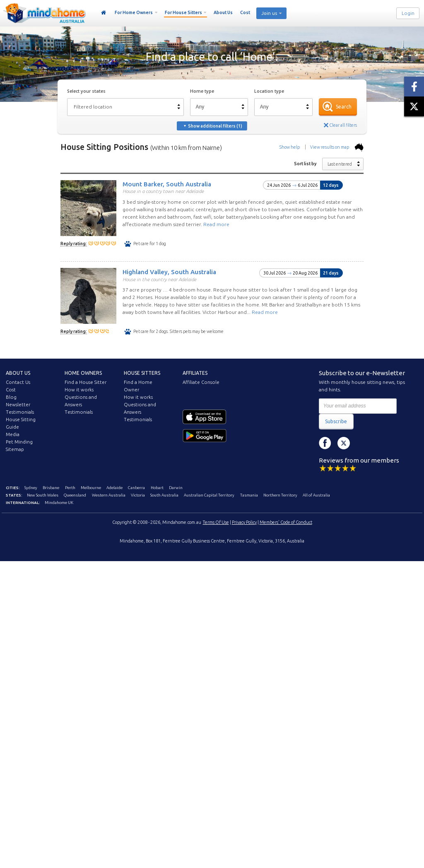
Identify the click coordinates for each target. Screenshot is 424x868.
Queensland (75, 495)
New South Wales (43, 495)
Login (408, 13)
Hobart (157, 488)
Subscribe (336, 421)
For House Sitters (183, 12)
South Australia (164, 495)
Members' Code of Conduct (286, 522)
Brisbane (51, 488)
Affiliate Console (201, 382)
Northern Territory (280, 495)
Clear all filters (343, 125)
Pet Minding (19, 442)
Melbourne (91, 488)
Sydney (31, 488)
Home (104, 13)
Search (344, 107)
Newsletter (18, 405)
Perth (70, 488)
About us (18, 373)
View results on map (337, 147)
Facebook (325, 443)
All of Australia (316, 495)
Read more (216, 224)
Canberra (136, 488)
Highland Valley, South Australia (169, 272)
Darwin (176, 488)
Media (13, 434)
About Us (223, 12)
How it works (79, 390)
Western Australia (109, 495)
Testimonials (20, 412)
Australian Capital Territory (209, 495)
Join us (269, 13)
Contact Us (18, 382)
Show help (290, 147)
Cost (245, 12)
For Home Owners (134, 12)
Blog (11, 397)
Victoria (138, 495)
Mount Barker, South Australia (167, 184)
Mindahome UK (59, 503)
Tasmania (249, 495)
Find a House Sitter (86, 382)
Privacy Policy (244, 522)
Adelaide (114, 488)
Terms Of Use (216, 522)
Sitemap (15, 449)
